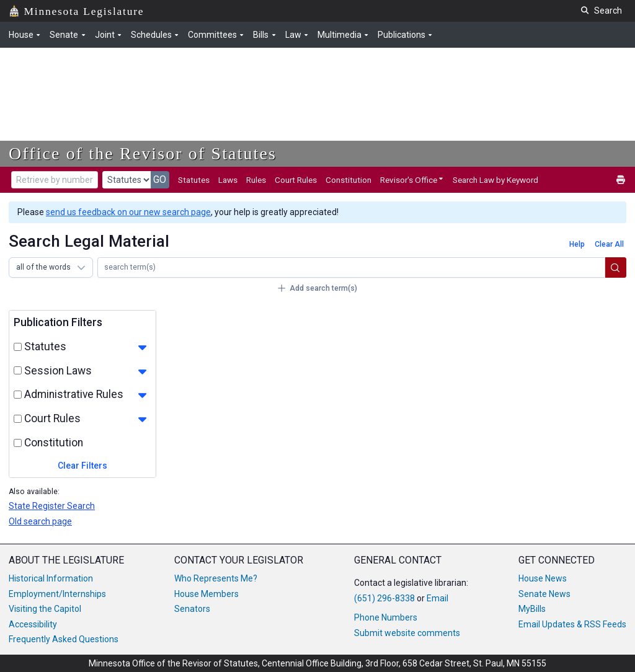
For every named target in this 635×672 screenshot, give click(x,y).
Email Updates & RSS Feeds (572, 624)
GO (160, 179)
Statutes (194, 180)
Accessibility (33, 624)
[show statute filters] (142, 348)
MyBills (532, 609)
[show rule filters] (142, 396)
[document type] (127, 180)
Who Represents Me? (216, 578)
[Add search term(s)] (317, 289)
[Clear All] (609, 245)
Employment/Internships (57, 594)
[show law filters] (142, 372)
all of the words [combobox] (43, 267)
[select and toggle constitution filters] (18, 443)
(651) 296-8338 (384, 598)
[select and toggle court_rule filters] (18, 419)
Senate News (544, 594)
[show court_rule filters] (142, 420)
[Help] (577, 245)
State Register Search (52, 506)
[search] (616, 268)
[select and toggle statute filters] (18, 347)
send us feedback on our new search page (128, 212)
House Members (206, 594)
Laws (228, 180)
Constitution (349, 180)
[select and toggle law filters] (18, 370)
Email (437, 598)
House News (543, 578)
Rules (256, 180)
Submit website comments (407, 633)
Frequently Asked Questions (64, 639)
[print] (621, 180)
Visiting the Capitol (45, 609)
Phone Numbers (386, 617)
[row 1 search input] (351, 268)
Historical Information (51, 578)
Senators (192, 609)
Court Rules (296, 180)
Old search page (40, 521)
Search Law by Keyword (495, 180)
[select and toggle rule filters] (18, 395)
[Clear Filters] (83, 466)
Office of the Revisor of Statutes (143, 153)
